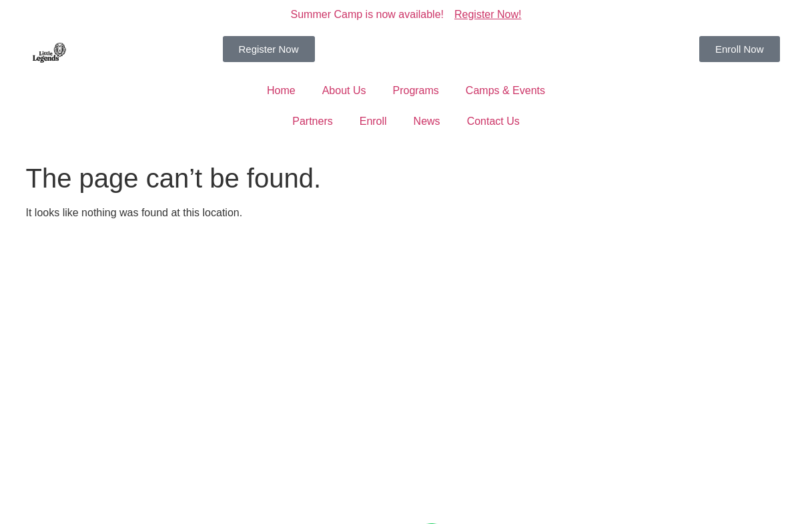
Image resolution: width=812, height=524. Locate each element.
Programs (415, 90)
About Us (344, 90)
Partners (312, 121)
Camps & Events (505, 90)
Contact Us (493, 121)
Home (281, 90)
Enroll (373, 121)
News (427, 121)
